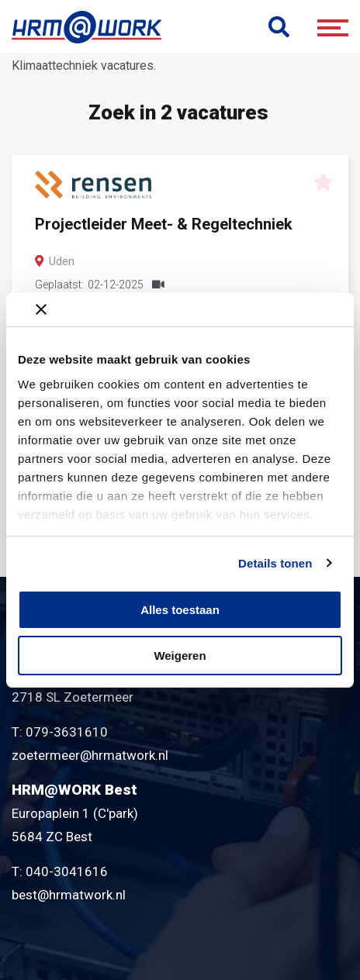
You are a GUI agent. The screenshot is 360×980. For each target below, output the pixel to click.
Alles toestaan (180, 610)
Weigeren (180, 656)
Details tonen (275, 563)
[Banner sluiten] (189, 309)
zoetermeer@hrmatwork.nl (90, 755)
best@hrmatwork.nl (69, 895)
